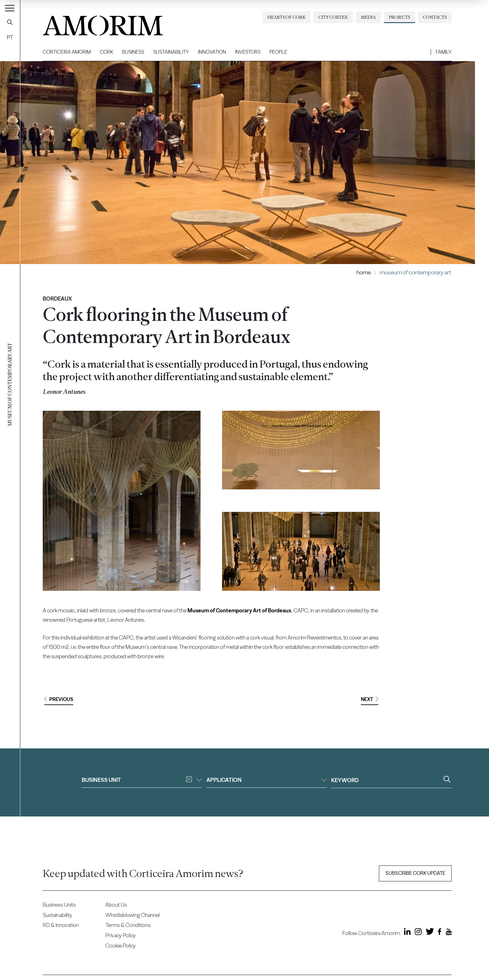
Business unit (142, 780)
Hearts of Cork (286, 17)
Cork (107, 52)
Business (133, 52)
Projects (399, 17)
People (278, 52)
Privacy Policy (121, 935)
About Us (116, 905)
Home (364, 272)
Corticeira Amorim (67, 52)
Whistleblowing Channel (133, 915)
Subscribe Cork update (415, 873)
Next (370, 699)
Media (368, 17)
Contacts (435, 17)
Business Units (59, 905)
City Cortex (333, 17)
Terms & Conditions (128, 925)
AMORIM (93, 23)
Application (267, 780)
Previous (59, 699)
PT (10, 37)
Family (444, 52)
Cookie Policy (121, 946)
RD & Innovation (61, 925)
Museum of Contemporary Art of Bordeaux (239, 610)
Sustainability (171, 52)
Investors (248, 52)
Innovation (212, 52)
